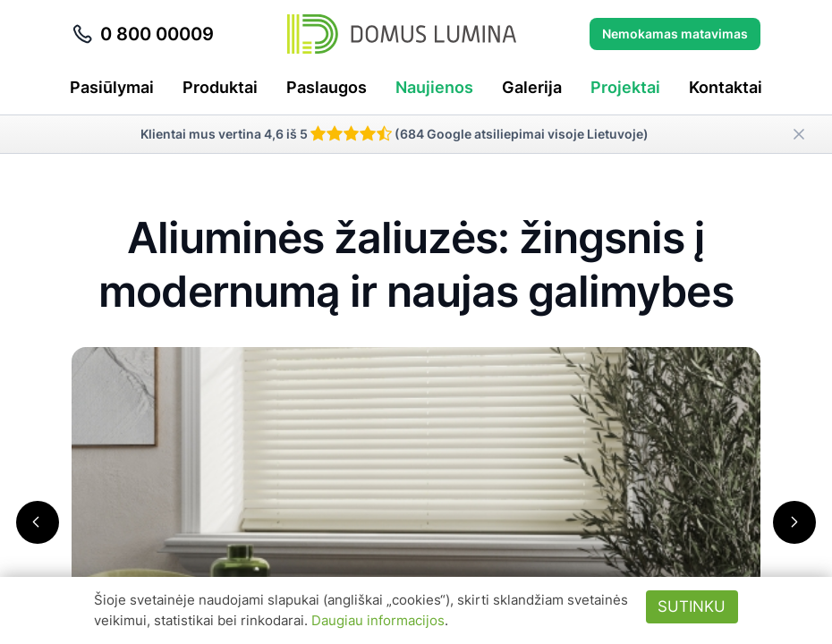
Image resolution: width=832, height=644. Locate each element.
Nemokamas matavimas (675, 34)
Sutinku (692, 606)
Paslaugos (327, 87)
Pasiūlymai (112, 87)
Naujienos (434, 87)
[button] (38, 522)
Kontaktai (726, 87)
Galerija (532, 87)
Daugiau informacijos (378, 620)
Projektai (625, 87)
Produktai (220, 87)
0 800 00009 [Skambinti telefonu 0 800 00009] (143, 34)
